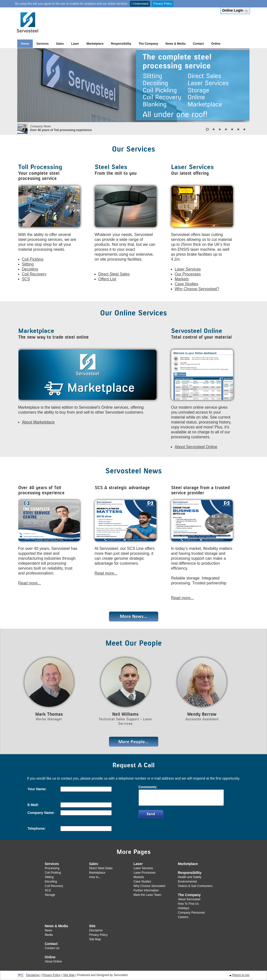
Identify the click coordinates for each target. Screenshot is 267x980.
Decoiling (30, 269)
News (49, 930)
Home (25, 44)
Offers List (107, 279)
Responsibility (121, 44)
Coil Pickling (33, 259)
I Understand (140, 4)
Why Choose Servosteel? (197, 289)
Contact (198, 44)
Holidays (184, 908)
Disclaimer (96, 930)
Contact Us (52, 948)
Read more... (30, 583)
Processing (52, 868)
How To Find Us (188, 904)
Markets (182, 279)
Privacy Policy (163, 4)
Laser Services (188, 269)
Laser (75, 44)
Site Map (95, 939)
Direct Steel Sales (114, 274)
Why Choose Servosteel (150, 886)
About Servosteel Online (196, 447)
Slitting (28, 264)
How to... (95, 877)
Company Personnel (191, 913)
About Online (53, 961)
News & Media (175, 44)
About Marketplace (38, 422)
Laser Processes (145, 873)
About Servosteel (189, 899)
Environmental (187, 882)
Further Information (146, 890)
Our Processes (188, 274)
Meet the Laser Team (148, 895)
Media (49, 935)
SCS (26, 279)
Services (43, 44)
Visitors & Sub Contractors (195, 886)
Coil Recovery (34, 274)
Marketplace (95, 44)
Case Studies (187, 284)
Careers (183, 917)
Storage (50, 895)
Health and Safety (190, 877)
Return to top (241, 975)
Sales (60, 44)
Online (216, 44)
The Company (148, 44)
